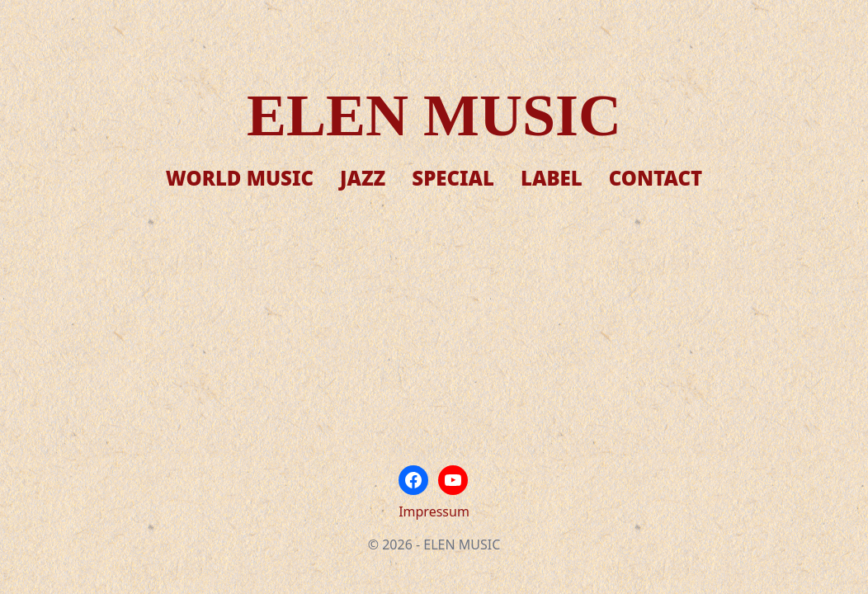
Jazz (363, 178)
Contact (656, 178)
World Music (240, 178)
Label (552, 178)
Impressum (434, 511)
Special (453, 178)
